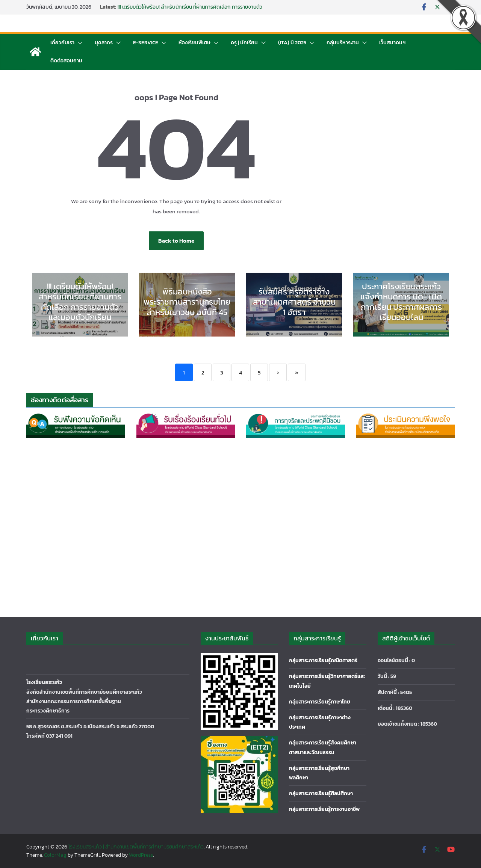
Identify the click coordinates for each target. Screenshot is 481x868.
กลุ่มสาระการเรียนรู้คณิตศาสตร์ (323, 660)
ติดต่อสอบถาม (66, 61)
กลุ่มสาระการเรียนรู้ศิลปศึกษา (321, 793)
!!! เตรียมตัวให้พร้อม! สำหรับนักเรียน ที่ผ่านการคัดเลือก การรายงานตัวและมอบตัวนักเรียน (190, 11)
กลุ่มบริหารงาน (343, 43)
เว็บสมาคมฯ (392, 43)
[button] (79, 43)
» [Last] (297, 372)
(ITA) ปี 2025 (292, 43)
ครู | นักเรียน (244, 43)
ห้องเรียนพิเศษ (194, 43)
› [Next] (278, 372)
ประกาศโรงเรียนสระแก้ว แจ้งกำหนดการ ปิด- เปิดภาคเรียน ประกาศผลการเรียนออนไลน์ (401, 302)
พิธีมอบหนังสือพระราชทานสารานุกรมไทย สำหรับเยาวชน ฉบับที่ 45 (187, 302)
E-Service (146, 43)
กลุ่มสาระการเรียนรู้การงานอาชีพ (324, 809)
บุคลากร (104, 43)
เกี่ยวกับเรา (62, 43)
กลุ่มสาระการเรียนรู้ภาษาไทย (320, 702)
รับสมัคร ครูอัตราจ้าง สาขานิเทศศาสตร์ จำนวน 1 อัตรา (294, 302)
